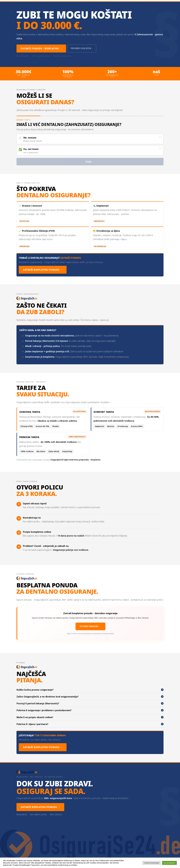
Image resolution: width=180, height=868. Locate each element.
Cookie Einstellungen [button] (151, 863)
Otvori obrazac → (90, 626)
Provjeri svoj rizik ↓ (83, 48)
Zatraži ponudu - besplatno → (41, 48)
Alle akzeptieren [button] (170, 863)
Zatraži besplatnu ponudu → (43, 270)
